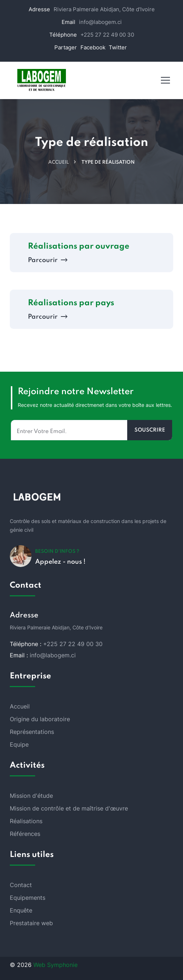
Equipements (28, 898)
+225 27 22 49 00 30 (107, 35)
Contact (21, 885)
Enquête (21, 910)
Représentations (32, 732)
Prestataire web (31, 923)
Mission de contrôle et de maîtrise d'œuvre (69, 808)
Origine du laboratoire (40, 719)
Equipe (19, 744)
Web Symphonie (55, 965)
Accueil (59, 162)
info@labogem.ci (100, 22)
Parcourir (47, 260)
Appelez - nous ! (60, 562)
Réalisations (26, 821)
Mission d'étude (31, 796)
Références (25, 834)
